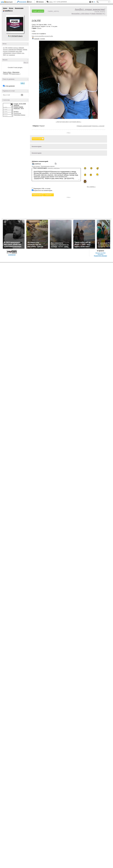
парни (17, 51)
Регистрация (23, 2)
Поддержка (90, 2)
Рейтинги (41, 2)
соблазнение (7, 53)
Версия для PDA (101, 253)
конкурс (19, 49)
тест (4, 55)
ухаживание (12, 55)
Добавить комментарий (84, 126)
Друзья (11, 8)
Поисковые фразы (19, 115)
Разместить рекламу (101, 256)
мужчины (5, 51)
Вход (30, 2)
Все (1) (26, 62)
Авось (51, 2)
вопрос (11, 48)
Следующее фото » (75, 122)
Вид (93, 2)
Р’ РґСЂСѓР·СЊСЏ (16, 36)
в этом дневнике (10, 86)
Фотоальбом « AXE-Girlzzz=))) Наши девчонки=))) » (88, 13)
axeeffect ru (4, 11)
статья (19, 53)
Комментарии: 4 (16, 74)
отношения (12, 51)
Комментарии (19, 8)
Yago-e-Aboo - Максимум (11, 72)
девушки (21, 48)
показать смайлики (54, 168)
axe (4, 48)
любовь (25, 50)
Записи (5, 8)
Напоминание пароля (48, 166)
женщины (5, 50)
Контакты (101, 254)
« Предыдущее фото (62, 122)
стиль (23, 53)
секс (20, 51)
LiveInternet (7, 2)
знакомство (12, 49)
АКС (6, 48)
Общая (39, 28)
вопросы (16, 48)
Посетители (17, 113)
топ (7, 55)
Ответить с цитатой (98, 126)
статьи (14, 53)
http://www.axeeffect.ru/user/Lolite (42, 36)
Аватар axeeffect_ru (15, 24)
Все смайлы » (91, 187)
